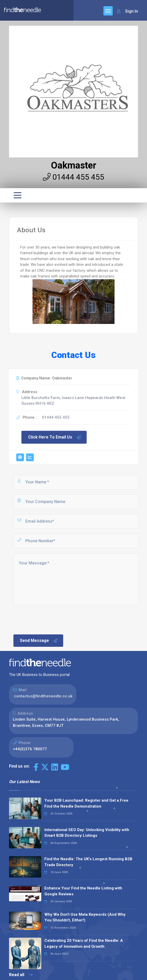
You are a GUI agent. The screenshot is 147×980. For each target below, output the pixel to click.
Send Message (39, 641)
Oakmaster (73, 165)
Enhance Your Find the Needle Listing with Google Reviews (83, 891)
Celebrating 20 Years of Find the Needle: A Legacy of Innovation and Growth (84, 943)
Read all (21, 975)
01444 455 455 (73, 177)
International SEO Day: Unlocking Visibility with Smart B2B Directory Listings (87, 833)
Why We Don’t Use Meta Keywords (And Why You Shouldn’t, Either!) (85, 917)
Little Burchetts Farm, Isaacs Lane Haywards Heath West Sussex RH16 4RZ (73, 401)
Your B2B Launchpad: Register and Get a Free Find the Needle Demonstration (86, 803)
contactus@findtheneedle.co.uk (43, 696)
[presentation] (52, 619)
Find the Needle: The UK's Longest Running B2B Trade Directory (88, 862)
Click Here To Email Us (55, 437)
